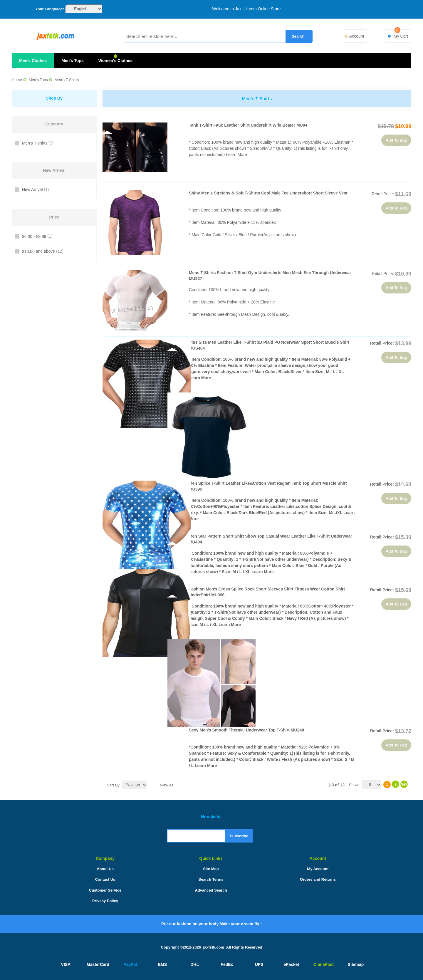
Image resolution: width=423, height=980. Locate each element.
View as (167, 785)
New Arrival (35, 189)
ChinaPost (324, 964)
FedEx (227, 964)
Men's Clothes (33, 61)
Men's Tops (72, 61)
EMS (162, 964)
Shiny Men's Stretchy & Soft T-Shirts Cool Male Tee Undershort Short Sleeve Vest (268, 193)
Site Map (211, 869)
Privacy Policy (105, 901)
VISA (66, 964)
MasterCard (98, 964)
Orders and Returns (318, 879)
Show (354, 785)
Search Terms (211, 879)
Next (404, 784)
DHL (195, 964)
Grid (180, 785)
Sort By (113, 785)
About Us (105, 869)
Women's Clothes (116, 61)
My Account (318, 869)
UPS (259, 964)
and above (42, 251)
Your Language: (50, 9)
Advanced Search (211, 890)
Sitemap (356, 964)
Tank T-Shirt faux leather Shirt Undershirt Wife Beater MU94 (248, 125)
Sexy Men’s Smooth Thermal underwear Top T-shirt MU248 (246, 730)
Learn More (236, 155)
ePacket (291, 964)
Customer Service (105, 890)
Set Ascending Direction (152, 785)
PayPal (130, 964)
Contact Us (105, 879)
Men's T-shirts (37, 143)
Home (17, 80)
